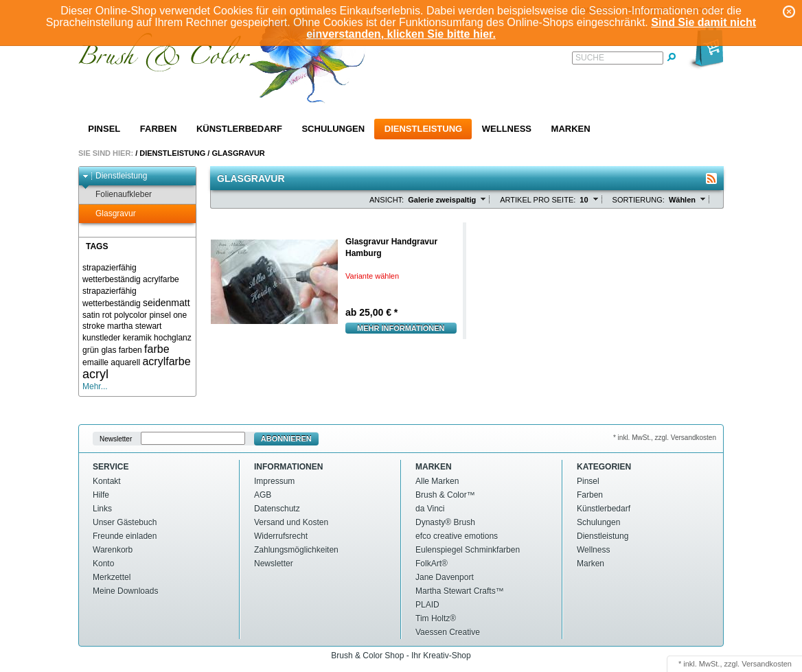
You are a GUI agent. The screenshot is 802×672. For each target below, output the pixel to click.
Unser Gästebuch (125, 522)
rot (107, 315)
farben (130, 350)
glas (108, 350)
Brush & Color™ (445, 495)
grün (91, 350)
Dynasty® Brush (445, 522)
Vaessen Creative (448, 632)
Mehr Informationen (401, 328)
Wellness (507, 129)
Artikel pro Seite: (538, 200)
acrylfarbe (166, 361)
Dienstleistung (423, 129)
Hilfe (101, 495)
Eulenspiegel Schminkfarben (468, 550)
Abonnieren (286, 439)
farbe (157, 349)
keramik (137, 338)
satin (91, 315)
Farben (158, 129)
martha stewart (134, 326)
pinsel (160, 315)
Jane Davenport (445, 577)
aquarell (125, 362)
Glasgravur (238, 153)
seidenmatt (166, 303)
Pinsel (104, 129)
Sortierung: (639, 200)
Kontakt (107, 481)
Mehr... (95, 386)
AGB (263, 495)
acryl (95, 374)
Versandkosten (767, 664)
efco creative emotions (457, 536)
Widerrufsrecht (281, 536)
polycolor (130, 315)
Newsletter (116, 439)
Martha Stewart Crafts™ (460, 591)
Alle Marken (437, 481)
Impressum (274, 481)
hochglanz (173, 338)
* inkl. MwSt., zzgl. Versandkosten (665, 438)
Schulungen (333, 129)
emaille (95, 362)
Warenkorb (113, 550)
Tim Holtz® (436, 618)
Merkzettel (112, 577)
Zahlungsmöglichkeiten (296, 550)
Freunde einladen (125, 536)
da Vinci (430, 509)
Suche (590, 58)
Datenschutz (277, 509)
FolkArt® (432, 564)
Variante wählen (372, 276)
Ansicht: (387, 200)
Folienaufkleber (117, 195)
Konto (103, 564)
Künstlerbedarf (239, 129)
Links (102, 509)
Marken (571, 129)
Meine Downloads (125, 591)
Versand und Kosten (291, 522)
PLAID (427, 605)
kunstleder (101, 338)
